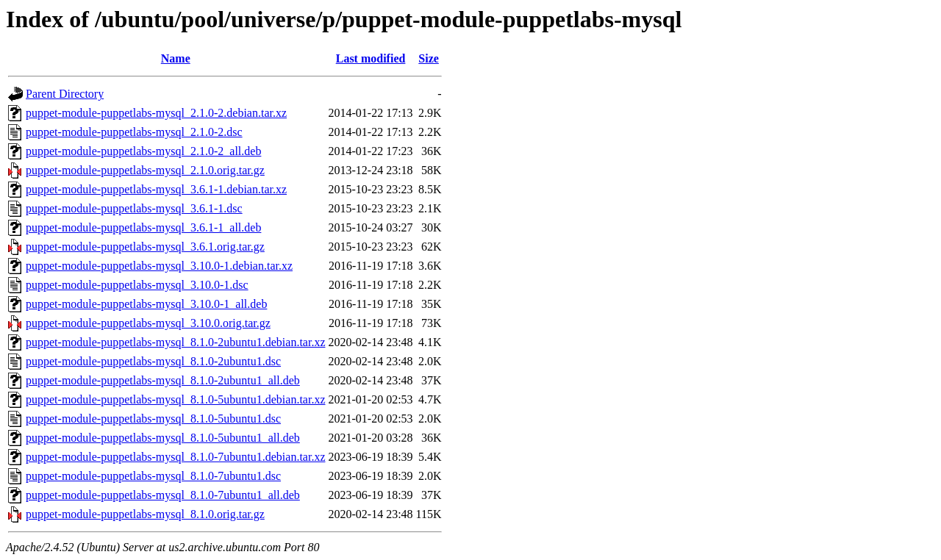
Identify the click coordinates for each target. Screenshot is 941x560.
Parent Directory (65, 94)
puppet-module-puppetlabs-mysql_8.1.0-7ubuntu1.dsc (153, 476)
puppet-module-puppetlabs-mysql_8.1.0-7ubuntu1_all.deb (163, 495)
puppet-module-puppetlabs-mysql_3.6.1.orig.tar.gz (145, 247)
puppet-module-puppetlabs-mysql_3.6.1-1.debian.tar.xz (156, 189)
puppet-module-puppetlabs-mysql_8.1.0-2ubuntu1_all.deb (163, 380)
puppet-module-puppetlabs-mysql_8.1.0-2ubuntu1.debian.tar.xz (175, 342)
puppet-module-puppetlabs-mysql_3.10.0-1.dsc (137, 285)
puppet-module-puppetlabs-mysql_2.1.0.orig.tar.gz (145, 170)
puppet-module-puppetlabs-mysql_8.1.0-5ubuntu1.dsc (153, 419)
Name (176, 58)
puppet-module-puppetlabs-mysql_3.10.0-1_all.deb (146, 304)
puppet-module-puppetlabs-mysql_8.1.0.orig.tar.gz (145, 514)
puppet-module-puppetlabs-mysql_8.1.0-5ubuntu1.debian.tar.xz (175, 399)
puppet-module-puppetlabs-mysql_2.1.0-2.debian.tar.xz (156, 113)
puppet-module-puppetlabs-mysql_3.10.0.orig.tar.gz (148, 323)
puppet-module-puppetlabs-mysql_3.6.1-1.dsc (134, 208)
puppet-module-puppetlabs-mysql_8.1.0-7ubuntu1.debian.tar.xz (175, 457)
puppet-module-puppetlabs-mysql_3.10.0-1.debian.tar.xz (159, 266)
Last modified (371, 58)
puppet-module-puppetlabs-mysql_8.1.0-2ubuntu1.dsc (153, 361)
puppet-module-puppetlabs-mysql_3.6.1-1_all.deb (143, 227)
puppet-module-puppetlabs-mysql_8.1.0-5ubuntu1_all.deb (163, 438)
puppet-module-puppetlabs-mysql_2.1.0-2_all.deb (143, 151)
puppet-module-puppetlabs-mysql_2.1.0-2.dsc (134, 132)
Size (429, 58)
